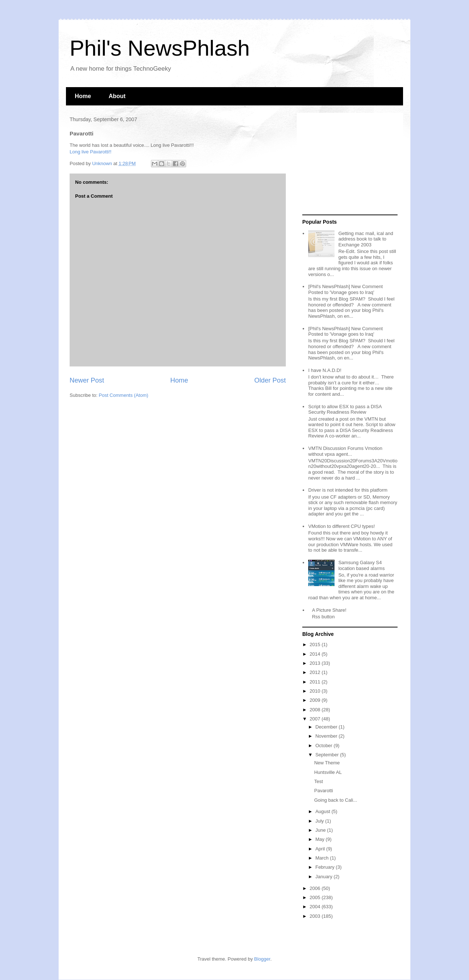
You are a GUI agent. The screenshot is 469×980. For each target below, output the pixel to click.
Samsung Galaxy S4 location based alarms (361, 565)
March (323, 858)
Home (83, 96)
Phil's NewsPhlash (160, 48)
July (320, 821)
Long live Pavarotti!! (91, 152)
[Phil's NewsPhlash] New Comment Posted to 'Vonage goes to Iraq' (345, 289)
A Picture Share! (329, 610)
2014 (316, 654)
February (326, 867)
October (325, 746)
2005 (316, 897)
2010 (316, 691)
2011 (316, 682)
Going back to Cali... (335, 800)
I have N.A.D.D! (325, 370)
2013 (316, 663)
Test (318, 781)
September (328, 755)
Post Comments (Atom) (124, 395)
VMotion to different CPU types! (341, 526)
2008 (316, 710)
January (325, 877)
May (321, 839)
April (321, 849)
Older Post (270, 380)
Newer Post (87, 380)
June (321, 830)
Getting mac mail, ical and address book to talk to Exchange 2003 (366, 239)
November (327, 736)
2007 (316, 719)
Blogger (262, 959)
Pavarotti (323, 791)
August (324, 811)
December (327, 727)
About (117, 96)
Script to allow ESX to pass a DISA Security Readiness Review (345, 409)
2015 (316, 644)
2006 (316, 888)
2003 (316, 916)
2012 (316, 672)
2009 (316, 700)
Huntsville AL (328, 772)
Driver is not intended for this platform (348, 490)
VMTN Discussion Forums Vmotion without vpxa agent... (345, 451)
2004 (316, 907)
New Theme (327, 763)
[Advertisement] (348, 164)
